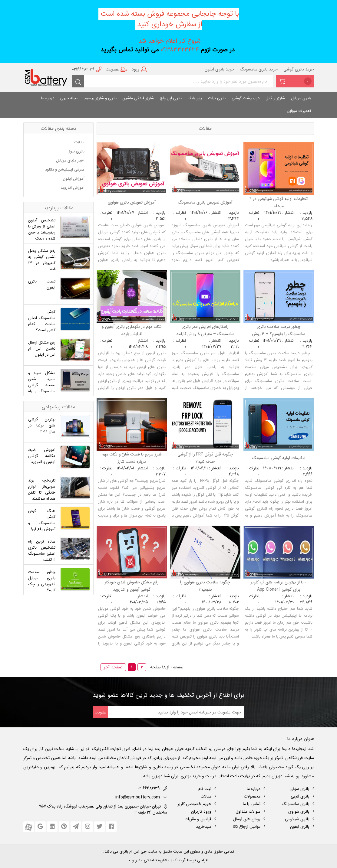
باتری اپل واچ (171, 98)
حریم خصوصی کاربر (194, 804)
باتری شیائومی (297, 819)
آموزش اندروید (73, 188)
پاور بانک (195, 98)
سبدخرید (204, 827)
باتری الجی (300, 796)
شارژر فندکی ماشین (138, 98)
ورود (139, 69)
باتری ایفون (300, 827)
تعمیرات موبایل (299, 111)
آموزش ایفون (74, 179)
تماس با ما (252, 804)
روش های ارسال (247, 819)
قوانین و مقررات (198, 819)
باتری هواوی (299, 811)
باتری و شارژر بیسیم (101, 98)
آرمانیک (178, 860)
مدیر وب (136, 860)
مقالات (80, 142)
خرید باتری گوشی (299, 69)
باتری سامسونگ (296, 804)
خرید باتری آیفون (220, 69)
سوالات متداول (248, 811)
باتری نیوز (77, 151)
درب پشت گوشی (246, 98)
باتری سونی (299, 789)
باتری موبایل (301, 98)
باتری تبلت (217, 98)
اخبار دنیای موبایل (71, 160)
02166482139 (87, 69)
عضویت (117, 69)
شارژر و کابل (275, 98)
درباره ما (48, 98)
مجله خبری (69, 98)
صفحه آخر (113, 667)
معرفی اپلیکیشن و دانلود (65, 170)
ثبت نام (205, 789)
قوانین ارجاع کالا (247, 827)
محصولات (252, 796)
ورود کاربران (201, 811)
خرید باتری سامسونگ (259, 69)
